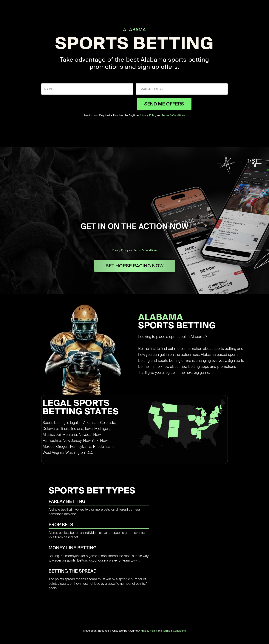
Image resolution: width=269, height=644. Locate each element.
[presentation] (106, 104)
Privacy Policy (148, 115)
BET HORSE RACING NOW (135, 266)
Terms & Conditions (173, 115)
